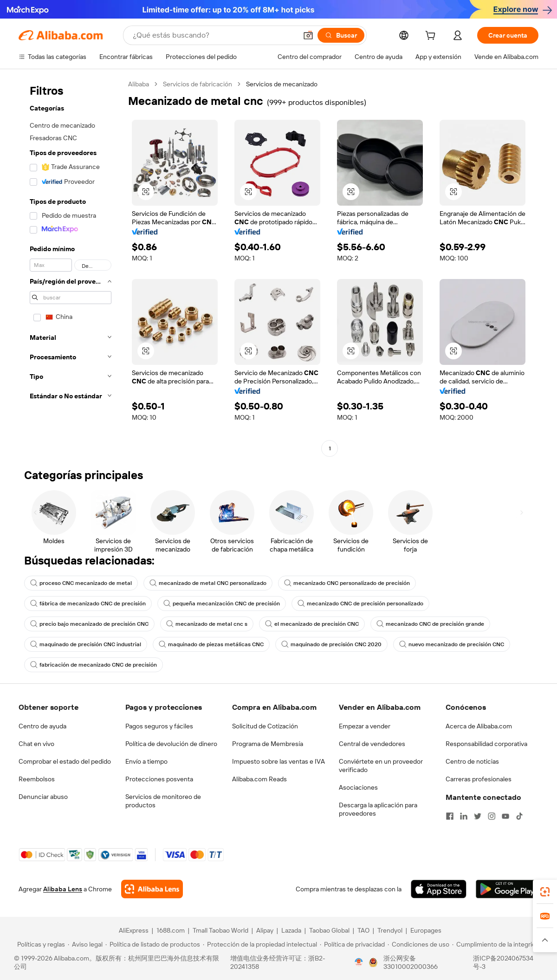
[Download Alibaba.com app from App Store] (439, 889)
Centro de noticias (472, 761)
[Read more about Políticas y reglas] (40, 944)
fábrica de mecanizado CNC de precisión (88, 604)
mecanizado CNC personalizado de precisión (347, 583)
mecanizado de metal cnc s (207, 624)
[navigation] (71, 267)
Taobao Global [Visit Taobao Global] (329, 930)
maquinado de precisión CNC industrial (86, 644)
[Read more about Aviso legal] (85, 944)
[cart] (432, 37)
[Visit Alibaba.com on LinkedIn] (464, 816)
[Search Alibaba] (214, 35)
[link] (545, 892)
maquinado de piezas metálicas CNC (211, 644)
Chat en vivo (36, 744)
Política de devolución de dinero (171, 744)
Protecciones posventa (159, 779)
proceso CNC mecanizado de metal (81, 583)
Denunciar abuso (43, 797)
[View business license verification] (359, 962)
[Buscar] (341, 35)
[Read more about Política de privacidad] (352, 944)
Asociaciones (358, 787)
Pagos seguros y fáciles (159, 726)
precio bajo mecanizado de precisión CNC (89, 624)
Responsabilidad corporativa (486, 744)
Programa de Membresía (268, 744)
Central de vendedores (372, 744)
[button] (308, 35)
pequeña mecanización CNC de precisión (222, 604)
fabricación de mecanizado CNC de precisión (94, 665)
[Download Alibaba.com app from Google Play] (507, 889)
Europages (426, 930)
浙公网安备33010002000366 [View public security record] (411, 962)
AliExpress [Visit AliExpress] (134, 930)
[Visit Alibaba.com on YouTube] (505, 816)
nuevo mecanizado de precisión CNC (452, 644)
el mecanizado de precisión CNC (312, 624)
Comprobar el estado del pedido (65, 761)
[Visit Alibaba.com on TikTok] (519, 816)
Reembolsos (37, 779)
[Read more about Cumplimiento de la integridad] (497, 944)
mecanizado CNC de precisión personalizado (360, 604)
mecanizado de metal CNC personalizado (208, 583)
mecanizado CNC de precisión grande (430, 624)
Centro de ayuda (42, 726)
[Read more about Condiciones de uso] (418, 944)
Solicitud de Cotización (265, 726)
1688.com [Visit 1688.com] (171, 930)
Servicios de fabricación (198, 84)
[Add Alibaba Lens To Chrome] (152, 889)
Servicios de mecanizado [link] (282, 84)
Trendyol (390, 930)
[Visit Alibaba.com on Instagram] (492, 816)
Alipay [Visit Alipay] (265, 930)
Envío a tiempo (146, 761)
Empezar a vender (365, 726)
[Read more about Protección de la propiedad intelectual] (260, 944)
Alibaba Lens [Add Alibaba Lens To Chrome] (63, 889)
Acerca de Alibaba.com (479, 726)
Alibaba (139, 84)
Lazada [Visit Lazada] (291, 930)
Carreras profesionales (479, 779)
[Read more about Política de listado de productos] (153, 944)
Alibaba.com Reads (259, 779)
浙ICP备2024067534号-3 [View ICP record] (503, 962)
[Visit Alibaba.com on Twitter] (478, 816)
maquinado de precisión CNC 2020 (331, 644)
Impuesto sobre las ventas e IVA (278, 761)
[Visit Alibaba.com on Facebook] (450, 816)
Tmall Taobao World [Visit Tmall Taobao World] (220, 930)
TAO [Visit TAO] (363, 930)
